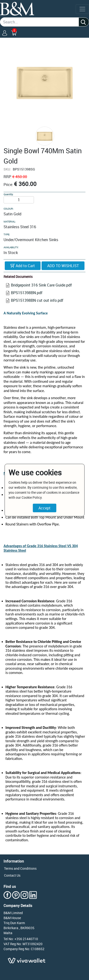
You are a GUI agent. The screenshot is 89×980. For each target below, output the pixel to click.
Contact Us (12, 875)
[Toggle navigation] (82, 9)
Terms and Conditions (20, 868)
